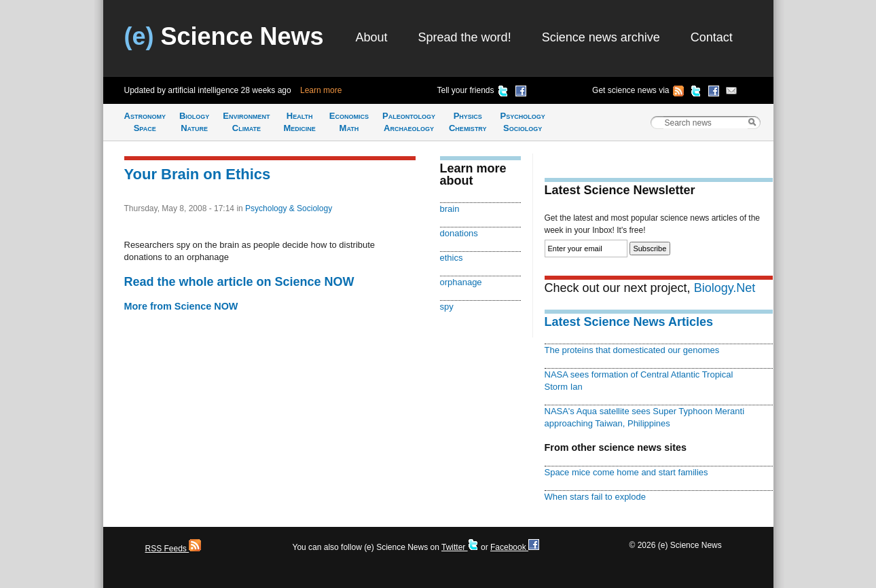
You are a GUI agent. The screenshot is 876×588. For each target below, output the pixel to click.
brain (450, 209)
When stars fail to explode (595, 497)
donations (459, 233)
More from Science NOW (181, 306)
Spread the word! (465, 37)
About (372, 37)
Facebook (515, 547)
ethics (452, 258)
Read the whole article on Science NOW (239, 282)
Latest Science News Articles (629, 322)
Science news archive (601, 37)
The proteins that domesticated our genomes (632, 350)
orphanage (461, 282)
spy (447, 307)
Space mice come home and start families (626, 472)
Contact (712, 37)
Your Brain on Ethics (198, 174)
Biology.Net (725, 288)
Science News (224, 36)
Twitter (460, 547)
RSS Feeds (174, 549)
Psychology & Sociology (289, 208)
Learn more (321, 90)
